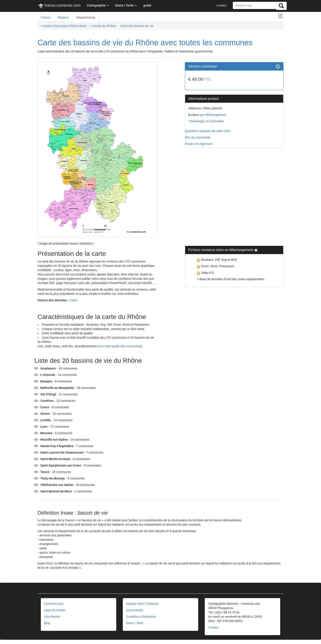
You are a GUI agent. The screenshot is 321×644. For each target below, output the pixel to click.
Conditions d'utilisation (141, 617)
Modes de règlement (199, 144)
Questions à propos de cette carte (208, 131)
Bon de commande (198, 137)
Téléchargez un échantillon (206, 121)
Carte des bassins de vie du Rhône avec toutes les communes (145, 43)
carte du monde (55, 610)
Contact (213, 627)
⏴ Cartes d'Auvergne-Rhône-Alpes (64, 26)
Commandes (135, 610)
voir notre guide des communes (120, 346)
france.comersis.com (59, 6)
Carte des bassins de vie (136, 26)
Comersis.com (54, 604)
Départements (86, 17)
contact (221, 5)
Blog (47, 623)
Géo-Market (52, 617)
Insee (73, 300)
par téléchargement (213, 115)
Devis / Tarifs (135, 623)
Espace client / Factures (142, 604)
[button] (98, 5)
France (46, 17)
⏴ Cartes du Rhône (103, 26)
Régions (63, 17)
